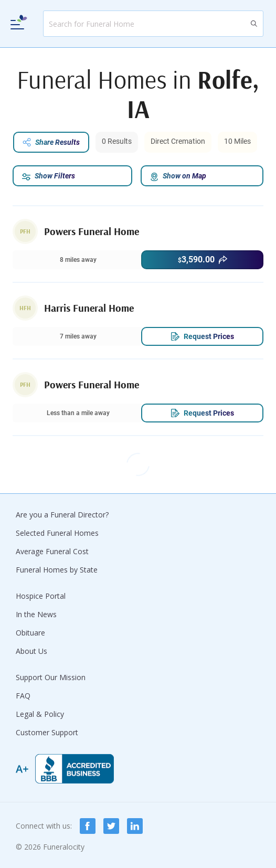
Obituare (30, 633)
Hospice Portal (41, 596)
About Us (31, 651)
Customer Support (47, 732)
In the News (36, 614)
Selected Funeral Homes (57, 533)
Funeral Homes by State (57, 570)
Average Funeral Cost (52, 551)
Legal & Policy (40, 714)
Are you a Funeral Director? (62, 515)
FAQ (23, 696)
